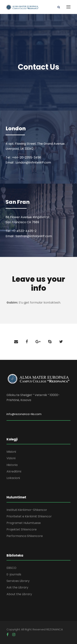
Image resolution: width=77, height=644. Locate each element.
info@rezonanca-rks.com (24, 414)
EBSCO (11, 568)
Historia (12, 465)
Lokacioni (13, 478)
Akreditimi (14, 471)
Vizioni (11, 458)
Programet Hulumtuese (24, 523)
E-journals (14, 574)
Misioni (11, 452)
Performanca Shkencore (25, 536)
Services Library (18, 581)
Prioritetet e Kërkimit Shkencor (29, 516)
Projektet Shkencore (22, 529)
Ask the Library (17, 587)
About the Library (19, 594)
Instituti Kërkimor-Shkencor (27, 510)
